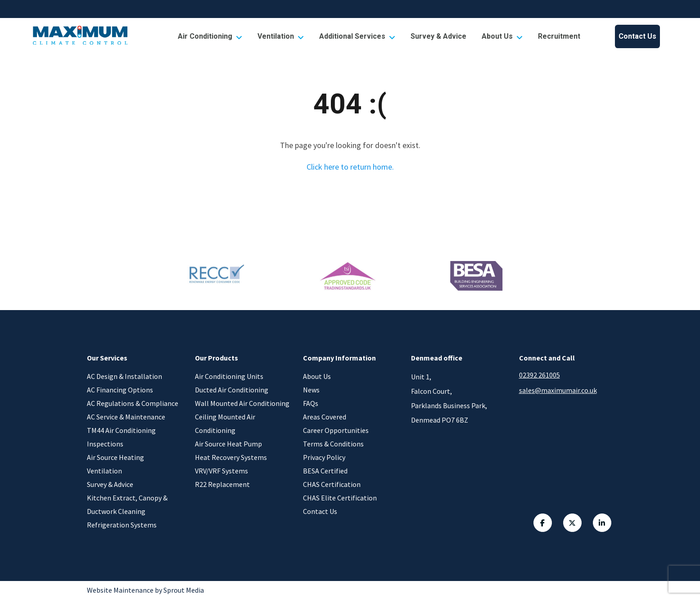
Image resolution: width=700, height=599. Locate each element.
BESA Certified (325, 471)
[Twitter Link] (569, 524)
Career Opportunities (336, 430)
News (311, 390)
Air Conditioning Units (229, 376)
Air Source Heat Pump (228, 444)
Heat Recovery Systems (231, 457)
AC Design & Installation (124, 376)
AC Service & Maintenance (126, 417)
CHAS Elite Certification (340, 498)
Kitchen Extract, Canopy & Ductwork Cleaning (127, 504)
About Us (502, 36)
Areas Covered (325, 417)
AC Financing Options (120, 390)
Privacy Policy (324, 457)
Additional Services (357, 36)
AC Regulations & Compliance (133, 403)
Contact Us (637, 36)
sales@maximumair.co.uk (558, 390)
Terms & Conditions (333, 444)
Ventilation (281, 36)
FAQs (311, 403)
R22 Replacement (222, 484)
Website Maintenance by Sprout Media (145, 590)
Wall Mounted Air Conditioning (242, 403)
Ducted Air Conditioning (232, 390)
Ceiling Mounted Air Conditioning (225, 423)
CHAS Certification (332, 484)
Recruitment (559, 36)
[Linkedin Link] (603, 524)
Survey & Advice (438, 36)
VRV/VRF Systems (221, 471)
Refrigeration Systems (122, 525)
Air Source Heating (115, 457)
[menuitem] (210, 36)
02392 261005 (540, 375)
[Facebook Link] (535, 524)
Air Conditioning (210, 36)
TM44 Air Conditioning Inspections (121, 437)
